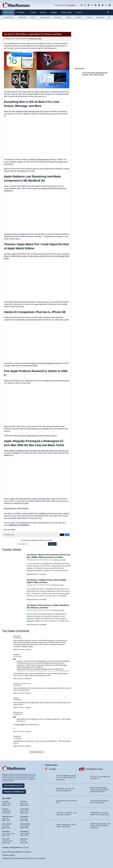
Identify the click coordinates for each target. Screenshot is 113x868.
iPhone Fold (22, 17)
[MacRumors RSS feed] (106, 5)
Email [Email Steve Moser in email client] (4, 843)
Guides (33, 12)
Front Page (8, 12)
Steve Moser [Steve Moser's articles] (6, 839)
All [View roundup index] (109, 17)
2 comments (42, 625)
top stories (23, 523)
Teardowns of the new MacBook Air (16, 234)
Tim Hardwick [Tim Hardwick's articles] (24, 816)
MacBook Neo (45, 17)
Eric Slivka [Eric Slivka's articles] (23, 802)
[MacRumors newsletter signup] (110, 5)
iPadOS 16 (59, 169)
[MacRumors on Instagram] (85, 5)
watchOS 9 (24, 171)
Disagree (28, 649)
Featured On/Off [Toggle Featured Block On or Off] (7, 858)
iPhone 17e (58, 17)
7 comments (42, 574)
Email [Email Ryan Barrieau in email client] (22, 835)
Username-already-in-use (22, 683)
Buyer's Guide (66, 12)
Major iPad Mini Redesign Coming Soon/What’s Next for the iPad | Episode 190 (100, 790)
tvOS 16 (13, 171)
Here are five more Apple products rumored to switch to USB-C (35, 436)
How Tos (43, 12)
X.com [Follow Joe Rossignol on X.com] (26, 813)
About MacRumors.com (13, 786)
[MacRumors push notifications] (103, 5)
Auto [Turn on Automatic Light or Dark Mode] (37, 858)
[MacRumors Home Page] (16, 5)
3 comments (42, 599)
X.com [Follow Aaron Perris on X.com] (26, 843)
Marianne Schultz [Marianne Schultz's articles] (25, 824)
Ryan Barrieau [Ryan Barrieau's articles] (25, 831)
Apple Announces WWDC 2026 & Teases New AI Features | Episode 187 (100, 826)
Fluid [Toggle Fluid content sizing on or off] (27, 858)
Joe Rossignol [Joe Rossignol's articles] (25, 809)
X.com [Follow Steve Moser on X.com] (8, 843)
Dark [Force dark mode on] (44, 858)
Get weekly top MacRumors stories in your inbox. (37, 540)
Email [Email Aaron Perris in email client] (22, 843)
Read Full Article (32, 574)
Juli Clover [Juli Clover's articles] (5, 809)
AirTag (69, 17)
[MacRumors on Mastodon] (95, 5)
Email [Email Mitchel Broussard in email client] (4, 820)
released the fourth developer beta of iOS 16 (31, 111)
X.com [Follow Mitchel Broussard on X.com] (8, 820)
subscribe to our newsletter (19, 525)
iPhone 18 (79, 17)
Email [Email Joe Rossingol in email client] (22, 813)
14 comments (9, 535)
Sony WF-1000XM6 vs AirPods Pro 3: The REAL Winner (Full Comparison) (66, 778)
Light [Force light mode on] (40, 858)
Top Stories (11, 530)
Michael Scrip (18, 712)
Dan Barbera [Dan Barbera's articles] (6, 831)
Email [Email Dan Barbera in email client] (4, 835)
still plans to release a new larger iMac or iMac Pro (41, 499)
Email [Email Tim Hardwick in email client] (22, 820)
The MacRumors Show (94, 769)
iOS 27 (33, 17)
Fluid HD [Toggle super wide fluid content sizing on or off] (31, 858)
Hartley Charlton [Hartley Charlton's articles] (7, 824)
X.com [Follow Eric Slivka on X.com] (26, 805)
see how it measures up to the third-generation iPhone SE (43, 363)
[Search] (109, 12)
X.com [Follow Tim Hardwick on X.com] (26, 820)
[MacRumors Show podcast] (82, 5)
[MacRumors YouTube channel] (99, 5)
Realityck (17, 654)
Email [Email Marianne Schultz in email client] (22, 828)
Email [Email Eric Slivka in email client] (22, 805)
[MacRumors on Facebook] (89, 5)
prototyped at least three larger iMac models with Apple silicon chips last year (42, 451)
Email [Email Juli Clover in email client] (4, 813)
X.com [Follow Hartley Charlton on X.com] (8, 828)
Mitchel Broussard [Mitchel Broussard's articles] (8, 816)
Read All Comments (37, 752)
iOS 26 (89, 17)
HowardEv (17, 636)
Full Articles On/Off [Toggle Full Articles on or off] (19, 858)
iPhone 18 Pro (9, 17)
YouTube (52, 769)
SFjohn (16, 698)
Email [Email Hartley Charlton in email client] (4, 828)
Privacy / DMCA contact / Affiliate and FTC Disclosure (17, 852)
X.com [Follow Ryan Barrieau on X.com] (26, 835)
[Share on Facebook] (67, 535)
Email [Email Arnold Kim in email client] (4, 805)
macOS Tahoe (101, 17)
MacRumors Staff (36, 39)
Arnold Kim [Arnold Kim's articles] (6, 802)
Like (23, 649)
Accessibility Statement (9, 855)
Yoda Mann (17, 736)
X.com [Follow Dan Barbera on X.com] (8, 835)
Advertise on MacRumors (14, 792)
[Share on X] (62, 535)
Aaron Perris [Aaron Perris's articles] (24, 839)
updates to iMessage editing (39, 159)
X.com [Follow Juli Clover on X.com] (8, 813)
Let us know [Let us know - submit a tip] (71, 5)
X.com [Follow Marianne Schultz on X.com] (26, 828)
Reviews (54, 12)
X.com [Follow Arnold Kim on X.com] (8, 805)
